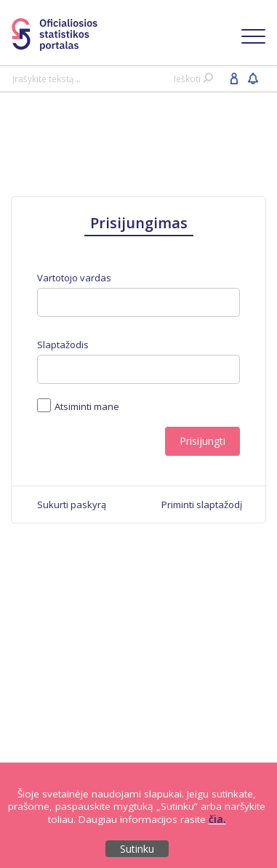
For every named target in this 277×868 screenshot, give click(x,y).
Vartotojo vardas (74, 278)
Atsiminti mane (85, 406)
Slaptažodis (63, 345)
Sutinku (137, 849)
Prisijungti (202, 441)
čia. (217, 819)
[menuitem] (72, 505)
